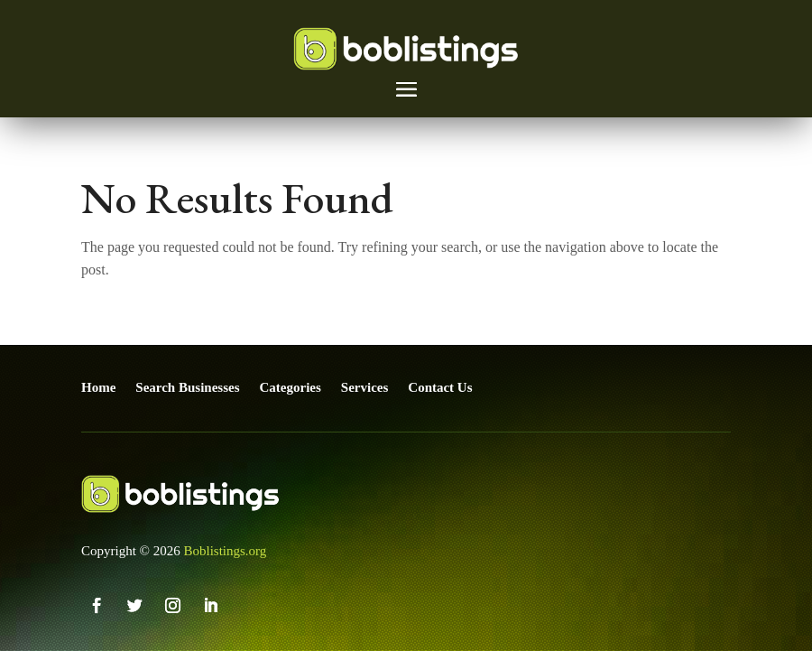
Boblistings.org (225, 551)
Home (98, 387)
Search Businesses (187, 387)
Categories (291, 387)
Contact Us (440, 387)
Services (364, 387)
